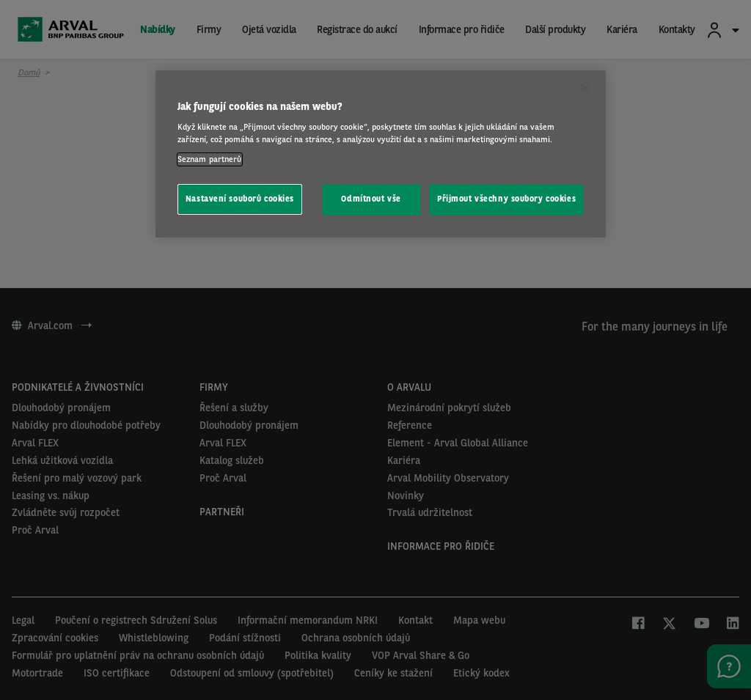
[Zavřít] (585, 88)
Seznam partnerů (210, 159)
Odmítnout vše (371, 199)
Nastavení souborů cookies (240, 199)
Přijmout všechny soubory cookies (506, 199)
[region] (381, 154)
